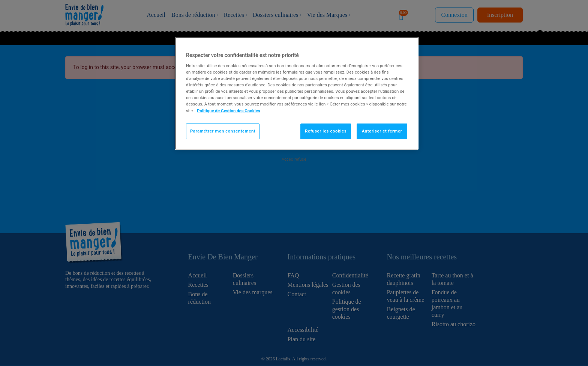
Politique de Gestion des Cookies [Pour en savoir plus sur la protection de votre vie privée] (229, 111)
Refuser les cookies (326, 131)
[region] (297, 93)
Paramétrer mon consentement (223, 131)
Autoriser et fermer (382, 131)
